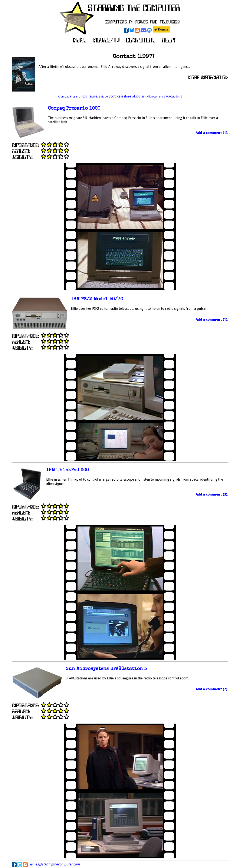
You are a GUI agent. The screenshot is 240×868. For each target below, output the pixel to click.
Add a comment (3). (212, 494)
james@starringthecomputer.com (55, 864)
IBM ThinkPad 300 (68, 470)
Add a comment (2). (212, 689)
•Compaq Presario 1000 (73, 97)
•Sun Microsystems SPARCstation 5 (161, 97)
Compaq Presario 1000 (74, 109)
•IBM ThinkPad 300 (129, 97)
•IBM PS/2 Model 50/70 (102, 97)
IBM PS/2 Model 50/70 (97, 299)
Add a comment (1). (212, 133)
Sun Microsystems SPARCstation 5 (106, 669)
